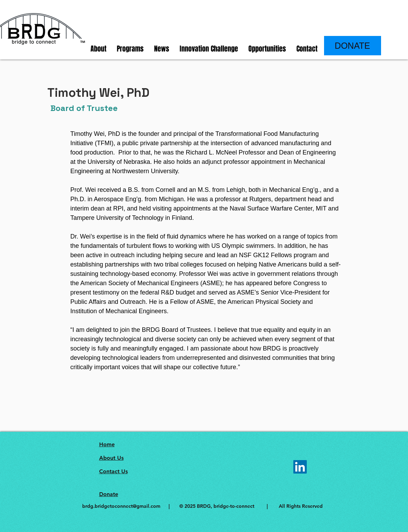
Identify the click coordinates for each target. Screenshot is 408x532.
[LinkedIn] (300, 467)
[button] (98, 49)
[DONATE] (353, 46)
